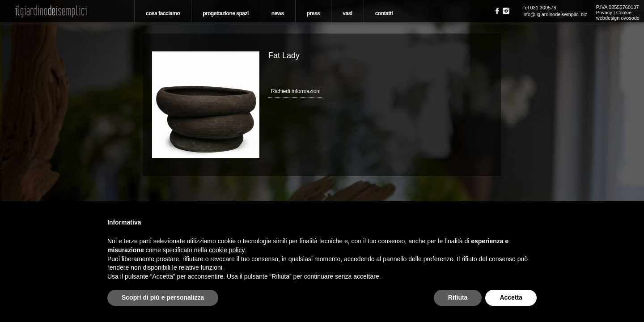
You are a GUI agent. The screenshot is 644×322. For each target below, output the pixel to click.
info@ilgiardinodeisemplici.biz (555, 14)
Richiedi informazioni (296, 91)
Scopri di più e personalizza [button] (163, 297)
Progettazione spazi (226, 13)
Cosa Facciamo (163, 13)
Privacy (604, 13)
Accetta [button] (511, 297)
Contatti (384, 13)
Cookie (624, 13)
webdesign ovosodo (618, 18)
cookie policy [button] (227, 250)
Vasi (347, 13)
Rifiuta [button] (458, 297)
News (278, 13)
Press (314, 13)
